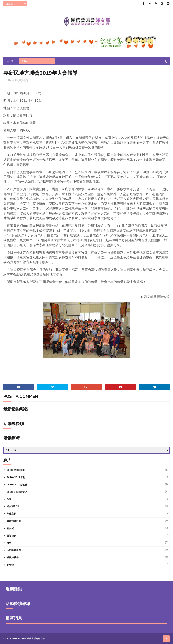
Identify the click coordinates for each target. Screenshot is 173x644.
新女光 (10, 528)
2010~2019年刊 (16, 477)
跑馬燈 (10, 565)
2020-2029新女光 (17, 492)
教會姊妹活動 (14, 521)
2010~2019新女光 (17, 485)
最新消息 (11, 536)
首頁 (10, 61)
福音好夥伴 (13, 558)
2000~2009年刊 (16, 470)
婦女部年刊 (13, 506)
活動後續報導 (20, 80)
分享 (9, 499)
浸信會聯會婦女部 (36, 639)
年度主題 (11, 514)
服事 (9, 543)
